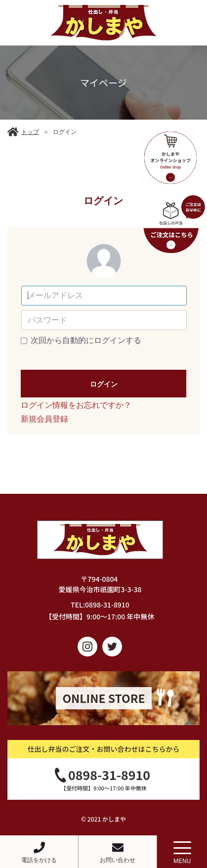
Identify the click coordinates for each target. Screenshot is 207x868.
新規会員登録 (44, 419)
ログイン (104, 384)
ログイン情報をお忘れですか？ (76, 405)
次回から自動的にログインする (86, 340)
